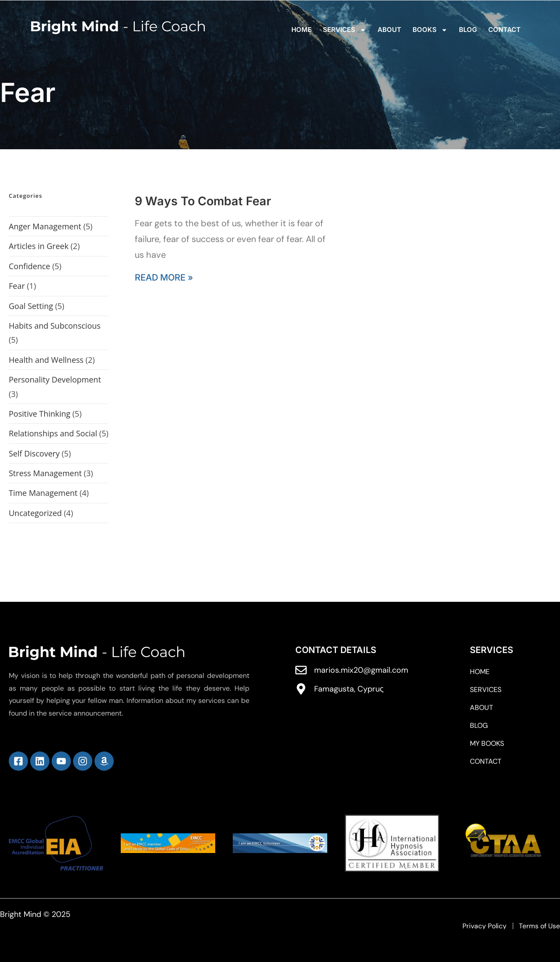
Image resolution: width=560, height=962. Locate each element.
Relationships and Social (53, 433)
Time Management (43, 493)
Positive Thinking (40, 414)
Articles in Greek (39, 246)
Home (301, 30)
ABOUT (389, 30)
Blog (468, 30)
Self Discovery (34, 453)
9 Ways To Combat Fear (203, 201)
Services (345, 30)
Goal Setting (31, 306)
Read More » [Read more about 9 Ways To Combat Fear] (164, 277)
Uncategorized (35, 513)
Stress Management (45, 473)
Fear (17, 286)
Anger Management (45, 226)
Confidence (30, 266)
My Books (487, 744)
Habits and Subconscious (55, 326)
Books (430, 30)
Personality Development (55, 379)
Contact (504, 30)
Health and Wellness (46, 360)
